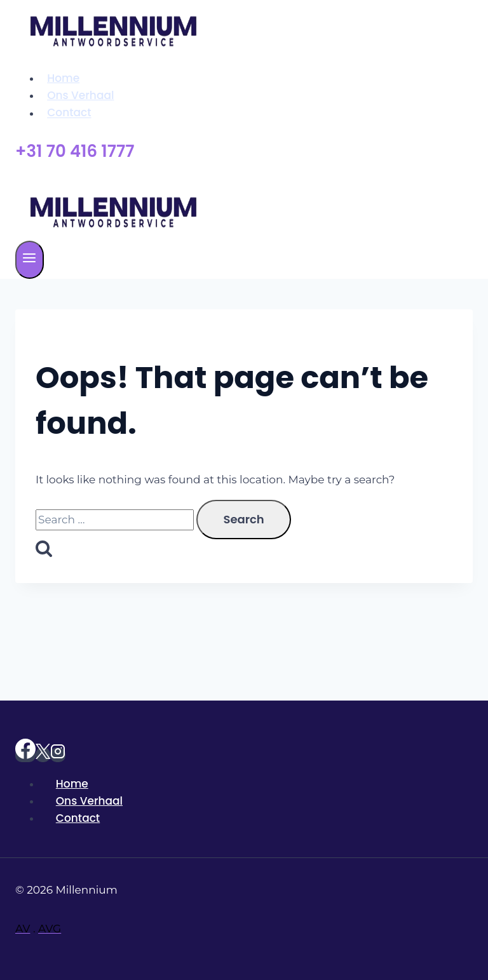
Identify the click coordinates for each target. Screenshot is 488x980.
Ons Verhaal (80, 95)
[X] (43, 755)
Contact (69, 113)
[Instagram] (58, 755)
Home (63, 78)
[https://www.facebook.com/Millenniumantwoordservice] (25, 755)
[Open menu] (30, 260)
